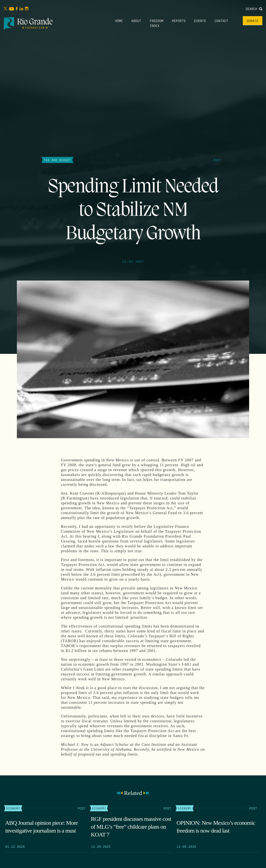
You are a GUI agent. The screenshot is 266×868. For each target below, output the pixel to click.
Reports (179, 21)
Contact (221, 21)
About (136, 21)
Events (200, 21)
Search (254, 9)
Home (119, 21)
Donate (253, 21)
